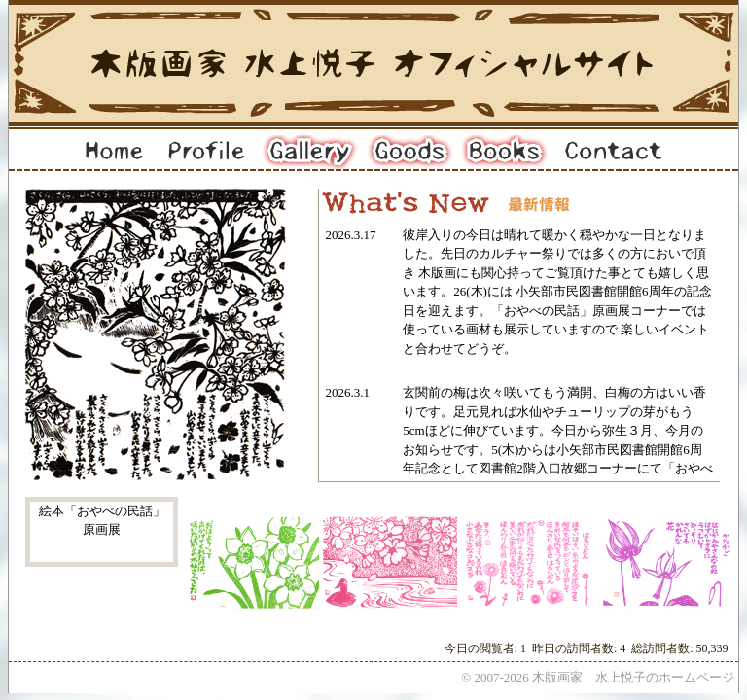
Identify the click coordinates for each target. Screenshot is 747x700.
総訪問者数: (663, 648)
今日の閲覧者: (482, 648)
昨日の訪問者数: (576, 648)
